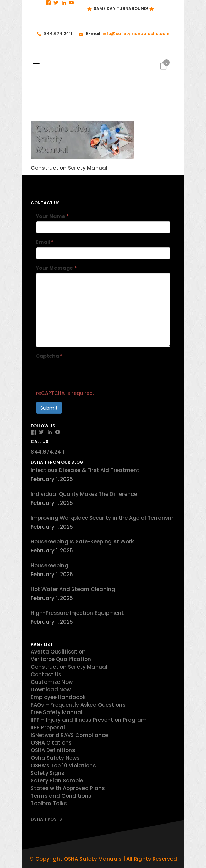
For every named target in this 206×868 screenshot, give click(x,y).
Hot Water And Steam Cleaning (73, 589)
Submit (49, 408)
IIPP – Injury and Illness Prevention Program (89, 720)
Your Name (52, 216)
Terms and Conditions (61, 796)
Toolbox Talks (49, 803)
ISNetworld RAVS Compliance (69, 735)
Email (45, 242)
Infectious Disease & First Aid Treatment (85, 470)
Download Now (51, 690)
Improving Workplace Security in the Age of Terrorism (102, 518)
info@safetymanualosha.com (136, 34)
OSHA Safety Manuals (93, 859)
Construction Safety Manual (69, 667)
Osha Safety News (55, 758)
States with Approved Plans (68, 788)
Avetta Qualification (58, 652)
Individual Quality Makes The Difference (84, 494)
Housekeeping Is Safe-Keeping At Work (82, 542)
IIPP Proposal (48, 727)
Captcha (49, 356)
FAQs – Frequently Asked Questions (78, 705)
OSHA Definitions (53, 750)
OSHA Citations (51, 743)
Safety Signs (48, 773)
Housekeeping (50, 565)
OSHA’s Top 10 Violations (63, 765)
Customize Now (52, 682)
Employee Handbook (58, 697)
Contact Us (46, 674)
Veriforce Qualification (61, 659)
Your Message (56, 268)
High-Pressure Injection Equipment (77, 613)
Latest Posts (46, 819)
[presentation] (88, 375)
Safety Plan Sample (57, 781)
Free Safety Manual (57, 712)
